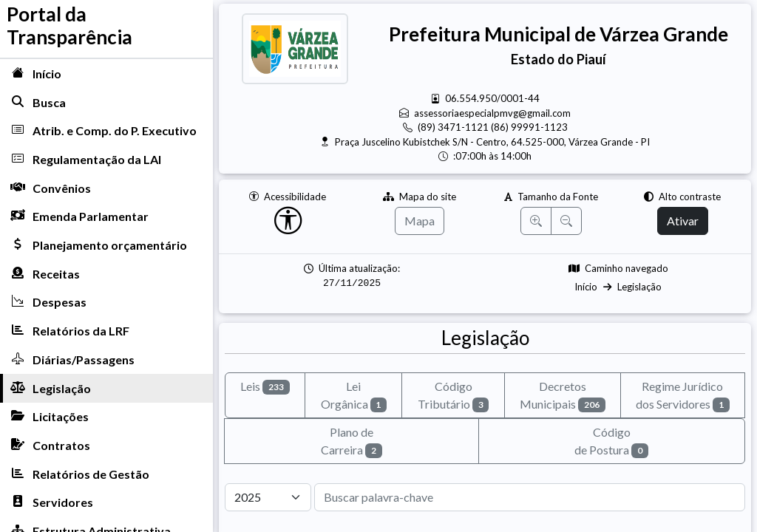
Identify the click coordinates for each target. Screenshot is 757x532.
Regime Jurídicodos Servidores (683, 396)
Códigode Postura (611, 441)
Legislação (639, 287)
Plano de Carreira (352, 441)
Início (586, 287)
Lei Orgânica (354, 396)
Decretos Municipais (563, 396)
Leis (265, 387)
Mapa (420, 221)
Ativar (683, 221)
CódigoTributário (454, 396)
